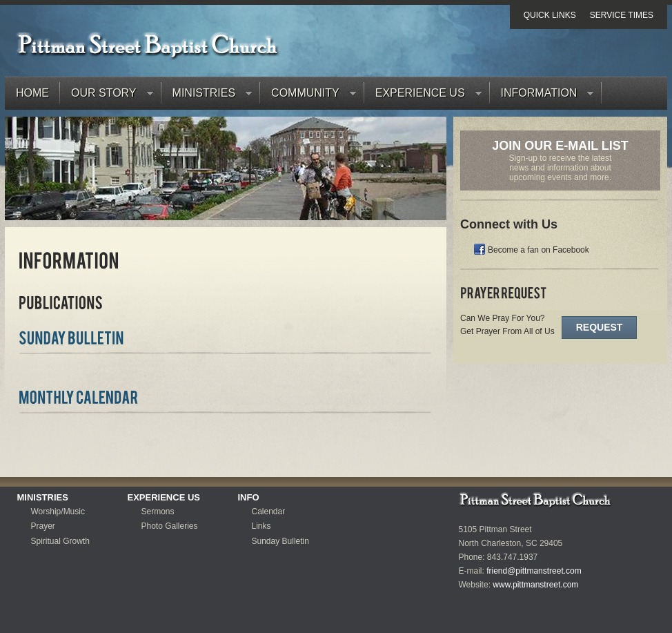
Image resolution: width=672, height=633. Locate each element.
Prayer (43, 526)
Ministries (207, 96)
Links (261, 526)
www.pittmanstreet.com (535, 585)
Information (542, 96)
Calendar (269, 512)
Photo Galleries (170, 526)
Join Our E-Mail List (560, 146)
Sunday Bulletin (280, 541)
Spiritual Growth (60, 541)
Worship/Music (58, 512)
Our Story (107, 96)
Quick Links (550, 15)
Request (600, 327)
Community (308, 96)
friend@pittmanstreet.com (534, 571)
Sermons (158, 512)
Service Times (622, 15)
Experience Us (423, 96)
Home (32, 93)
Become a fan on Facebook (538, 250)
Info (249, 497)
